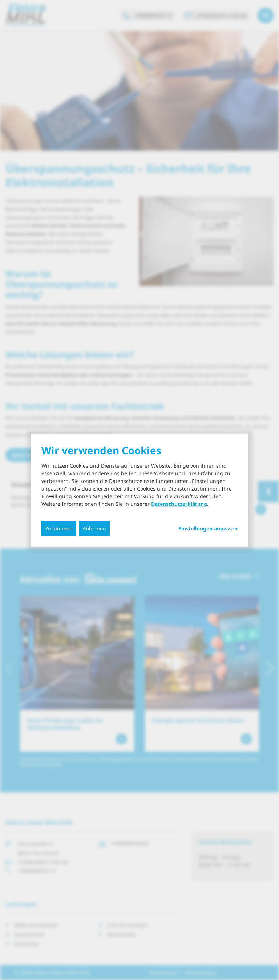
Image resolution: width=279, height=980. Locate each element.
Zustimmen (59, 528)
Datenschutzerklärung (179, 504)
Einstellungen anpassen (208, 529)
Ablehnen (94, 528)
